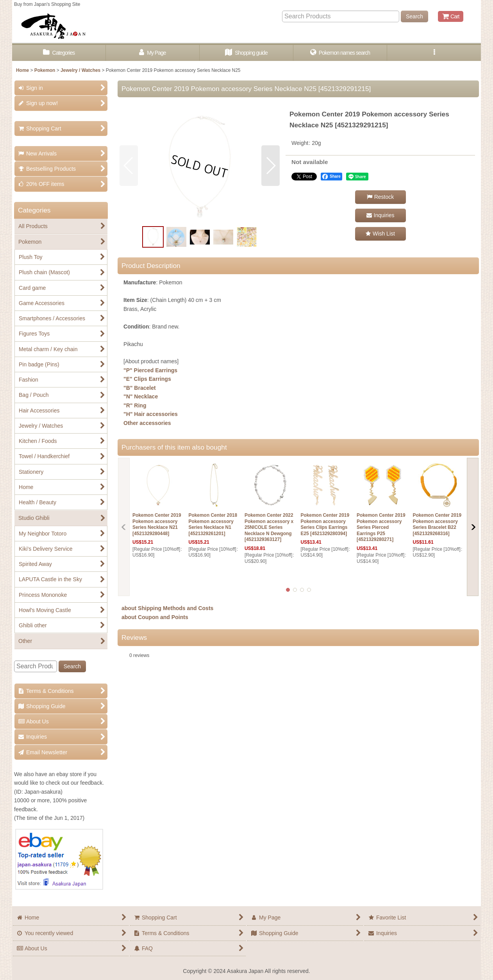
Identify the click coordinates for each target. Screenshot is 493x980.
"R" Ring (135, 405)
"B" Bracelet (140, 388)
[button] (434, 53)
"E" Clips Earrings (147, 379)
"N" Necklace (141, 396)
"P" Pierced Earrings (150, 370)
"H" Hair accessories (151, 414)
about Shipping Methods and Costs (167, 608)
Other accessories (147, 423)
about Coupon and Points (155, 617)
